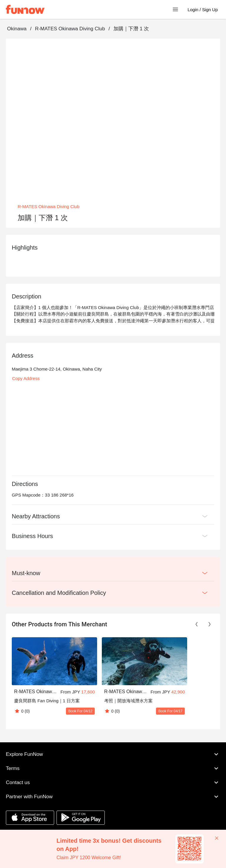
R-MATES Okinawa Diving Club (70, 29)
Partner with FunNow (113, 796)
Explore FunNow (113, 754)
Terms (113, 768)
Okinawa (17, 29)
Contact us (113, 782)
